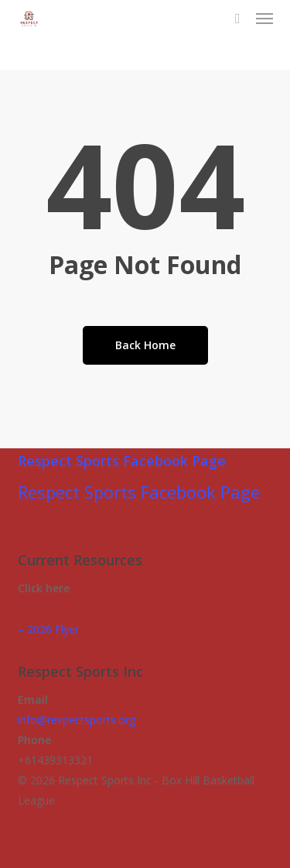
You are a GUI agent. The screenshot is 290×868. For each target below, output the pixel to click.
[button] (264, 19)
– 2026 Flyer (48, 629)
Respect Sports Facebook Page (122, 461)
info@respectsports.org (77, 720)
